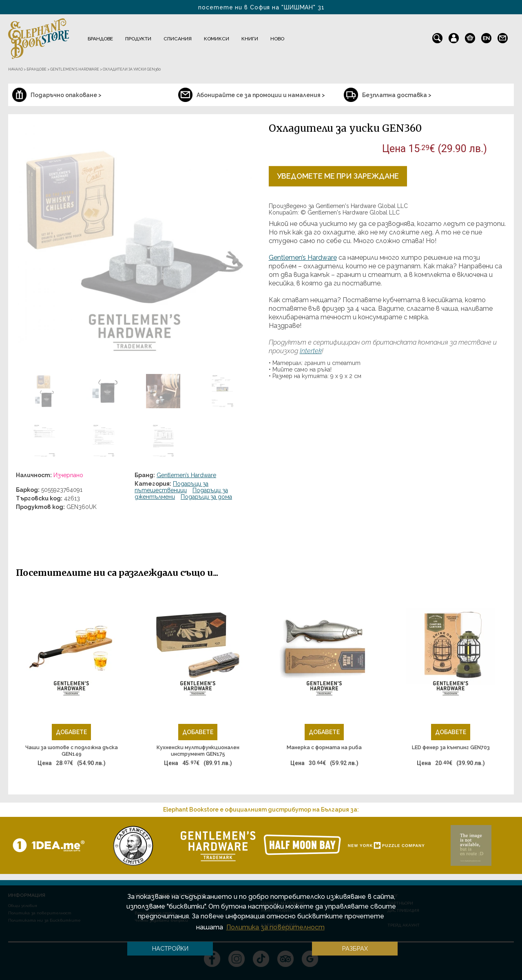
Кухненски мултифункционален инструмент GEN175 (198, 751)
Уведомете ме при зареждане (338, 176)
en (486, 36)
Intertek (311, 351)
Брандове (100, 39)
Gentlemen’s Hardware (186, 475)
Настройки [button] (170, 948)
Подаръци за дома (206, 497)
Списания (178, 39)
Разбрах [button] (355, 948)
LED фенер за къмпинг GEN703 (451, 747)
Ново (277, 39)
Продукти (138, 39)
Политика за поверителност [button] (275, 927)
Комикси (217, 39)
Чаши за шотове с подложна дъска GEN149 (72, 751)
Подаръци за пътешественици (171, 487)
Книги (250, 39)
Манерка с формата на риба (324, 747)
